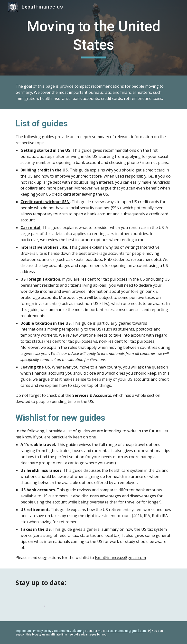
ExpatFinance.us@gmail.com (120, 558)
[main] (93, 38)
